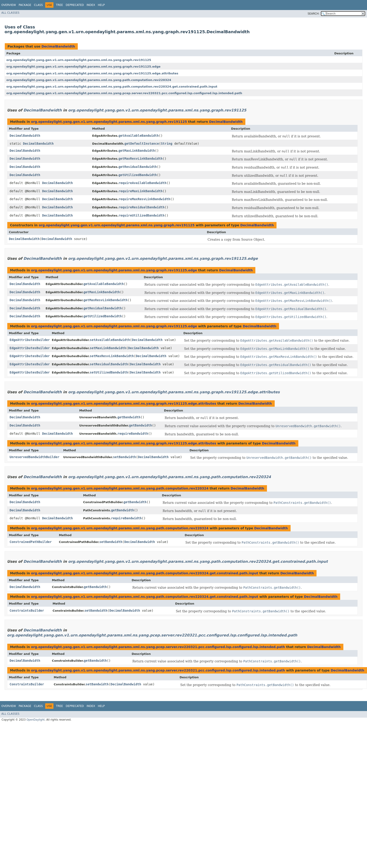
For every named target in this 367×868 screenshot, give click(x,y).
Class (38, 5)
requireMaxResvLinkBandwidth (144, 199)
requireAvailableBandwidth (142, 183)
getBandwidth (129, 417)
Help (101, 5)
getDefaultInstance (142, 144)
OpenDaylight (35, 720)
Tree (59, 5)
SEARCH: (314, 14)
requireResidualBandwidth (141, 207)
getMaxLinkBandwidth (137, 151)
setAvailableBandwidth (110, 340)
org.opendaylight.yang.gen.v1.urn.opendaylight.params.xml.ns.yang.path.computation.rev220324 (89, 80)
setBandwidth (124, 457)
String (167, 144)
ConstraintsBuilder (27, 611)
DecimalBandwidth (58, 46)
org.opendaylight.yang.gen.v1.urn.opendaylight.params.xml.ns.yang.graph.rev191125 (79, 60)
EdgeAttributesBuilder (30, 340)
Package (25, 5)
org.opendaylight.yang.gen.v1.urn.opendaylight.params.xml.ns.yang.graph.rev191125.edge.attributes (92, 73)
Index (91, 5)
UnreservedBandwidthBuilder (34, 457)
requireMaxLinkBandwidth (141, 191)
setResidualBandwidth (109, 364)
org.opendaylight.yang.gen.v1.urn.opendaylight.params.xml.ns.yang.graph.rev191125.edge (83, 67)
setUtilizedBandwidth (109, 372)
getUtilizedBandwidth (138, 175)
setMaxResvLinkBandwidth (112, 356)
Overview (9, 5)
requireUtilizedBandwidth (141, 215)
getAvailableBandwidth (139, 136)
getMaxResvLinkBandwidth (141, 159)
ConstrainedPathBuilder (31, 542)
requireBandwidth (133, 434)
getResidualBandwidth (138, 167)
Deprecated (75, 5)
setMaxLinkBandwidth (108, 348)
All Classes (10, 13)
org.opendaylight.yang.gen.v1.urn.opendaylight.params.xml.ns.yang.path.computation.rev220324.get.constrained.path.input (112, 87)
